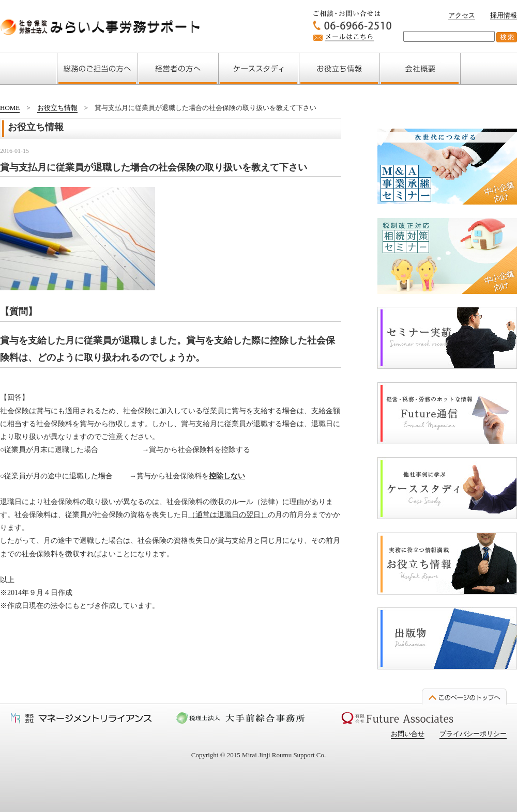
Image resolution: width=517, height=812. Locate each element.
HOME (10, 108)
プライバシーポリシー (473, 734)
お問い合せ (408, 734)
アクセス (462, 15)
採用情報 (504, 15)
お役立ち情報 (57, 108)
